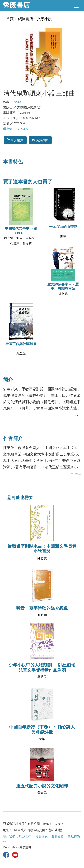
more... (76, 415)
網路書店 (26, 19)
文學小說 (44, 19)
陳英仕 (19, 102)
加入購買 (15, 140)
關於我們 (9, 837)
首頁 (10, 19)
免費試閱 (40, 140)
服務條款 (58, 837)
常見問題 (42, 837)
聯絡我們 (25, 837)
